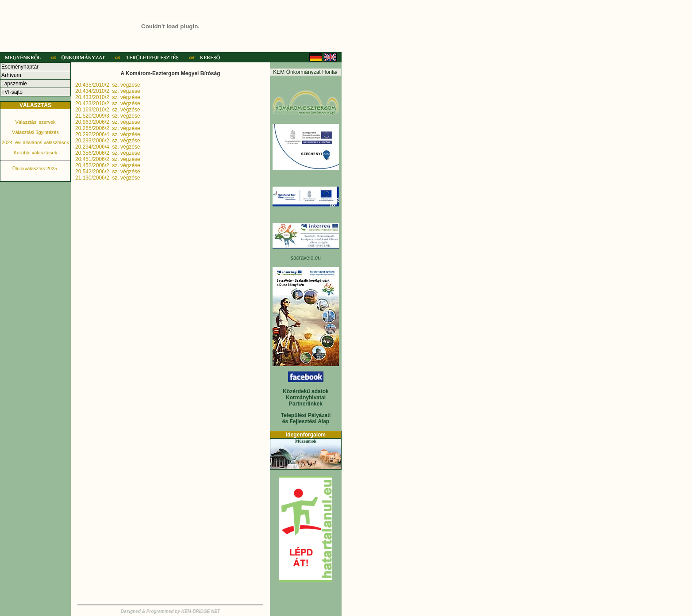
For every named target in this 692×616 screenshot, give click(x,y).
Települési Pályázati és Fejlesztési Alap (306, 418)
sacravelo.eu (306, 258)
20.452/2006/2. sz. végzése (108, 165)
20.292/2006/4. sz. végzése (108, 134)
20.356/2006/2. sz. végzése (108, 153)
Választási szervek (35, 122)
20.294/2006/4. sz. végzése (108, 147)
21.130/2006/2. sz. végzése (108, 178)
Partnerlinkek (306, 404)
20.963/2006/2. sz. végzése (108, 122)
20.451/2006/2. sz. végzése (108, 159)
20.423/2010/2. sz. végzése (108, 103)
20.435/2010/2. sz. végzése (108, 85)
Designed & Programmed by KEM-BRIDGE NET (170, 611)
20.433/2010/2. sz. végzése (108, 97)
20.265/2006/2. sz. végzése (108, 128)
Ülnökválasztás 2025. (36, 168)
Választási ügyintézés (35, 132)
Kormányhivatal (306, 398)
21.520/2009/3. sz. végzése (108, 116)
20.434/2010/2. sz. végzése (108, 91)
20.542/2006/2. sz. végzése (108, 172)
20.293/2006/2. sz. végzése (108, 141)
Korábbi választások (35, 153)
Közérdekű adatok (306, 391)
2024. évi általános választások (35, 142)
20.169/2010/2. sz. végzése (108, 110)
